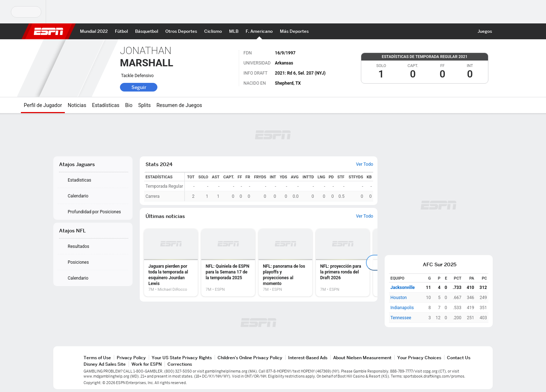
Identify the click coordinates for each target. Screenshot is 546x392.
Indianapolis (402, 308)
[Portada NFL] (259, 31)
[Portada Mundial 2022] (94, 31)
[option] (171, 263)
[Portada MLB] (234, 31)
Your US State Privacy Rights (182, 358)
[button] (502, 31)
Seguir (139, 87)
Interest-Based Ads (308, 358)
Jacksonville (403, 288)
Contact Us (459, 358)
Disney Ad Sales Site (105, 364)
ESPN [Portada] (49, 31)
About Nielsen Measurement (362, 358)
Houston (399, 298)
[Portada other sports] (181, 31)
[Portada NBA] (147, 31)
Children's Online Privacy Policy (250, 358)
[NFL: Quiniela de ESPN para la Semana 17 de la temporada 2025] (228, 263)
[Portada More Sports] (294, 31)
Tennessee (401, 318)
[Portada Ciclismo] (213, 31)
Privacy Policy (131, 358)
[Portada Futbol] (121, 31)
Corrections (180, 364)
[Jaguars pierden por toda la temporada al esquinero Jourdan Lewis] (171, 263)
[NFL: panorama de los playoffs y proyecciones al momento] (285, 263)
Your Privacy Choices (419, 358)
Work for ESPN (147, 364)
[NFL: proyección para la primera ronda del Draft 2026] (343, 263)
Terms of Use (97, 358)
